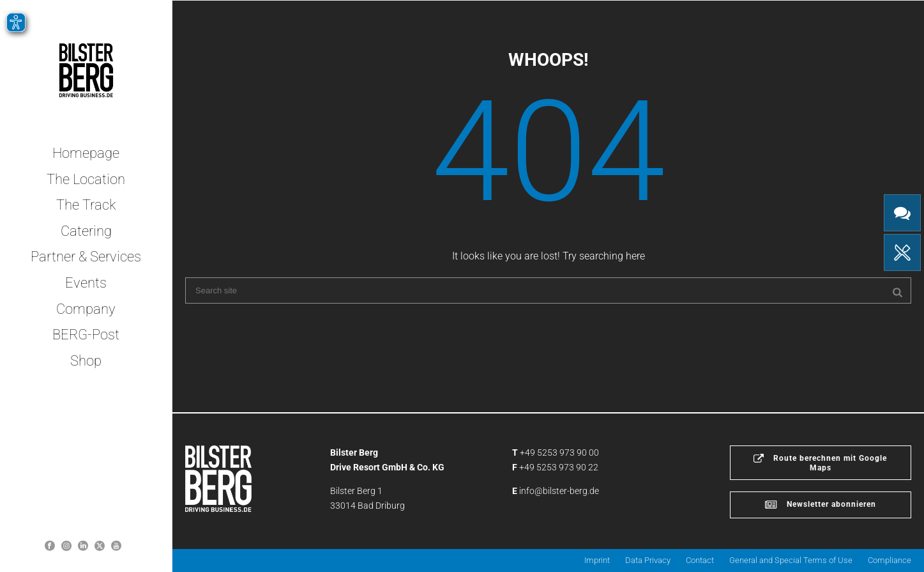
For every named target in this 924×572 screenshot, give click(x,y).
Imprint (597, 560)
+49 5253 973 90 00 (559, 452)
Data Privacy (648, 560)
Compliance (890, 560)
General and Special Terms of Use (791, 560)
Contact (700, 560)
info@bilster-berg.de (559, 491)
